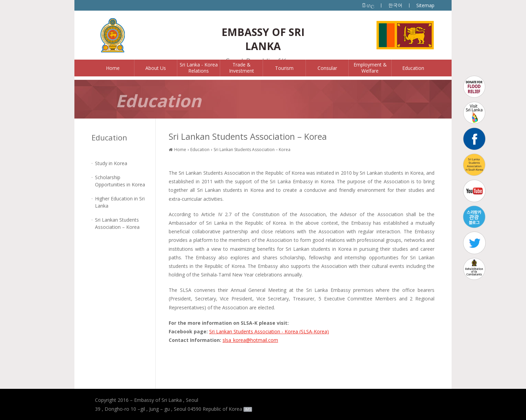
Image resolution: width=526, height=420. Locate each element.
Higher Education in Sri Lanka (120, 202)
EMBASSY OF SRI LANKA (263, 39)
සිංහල (368, 5)
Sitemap (425, 5)
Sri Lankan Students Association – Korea (117, 223)
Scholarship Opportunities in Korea (120, 181)
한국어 (395, 5)
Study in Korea (111, 163)
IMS (248, 409)
